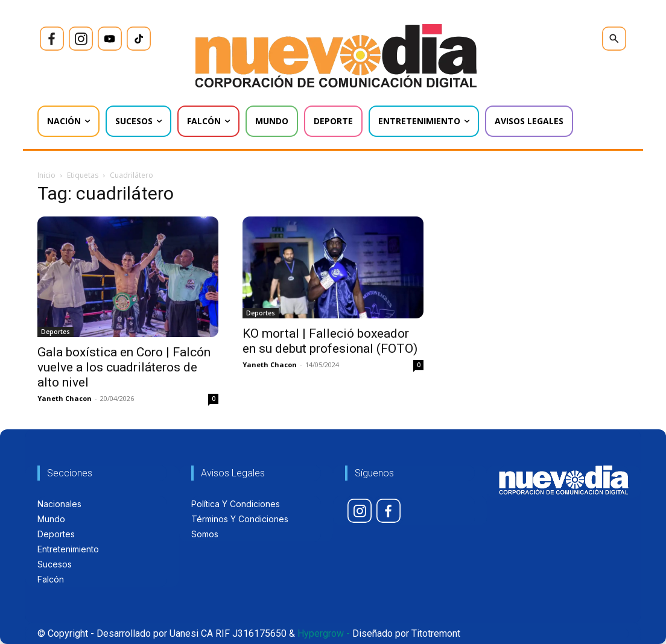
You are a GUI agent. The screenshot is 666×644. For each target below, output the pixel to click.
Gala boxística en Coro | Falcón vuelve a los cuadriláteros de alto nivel (124, 367)
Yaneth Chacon (65, 398)
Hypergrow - (324, 633)
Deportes (55, 332)
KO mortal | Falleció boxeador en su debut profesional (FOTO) (330, 341)
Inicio (46, 175)
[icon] (52, 39)
